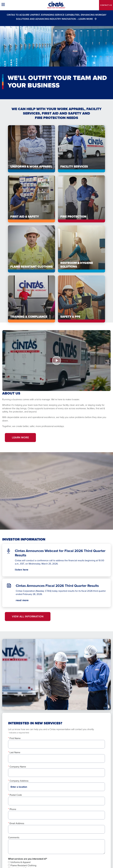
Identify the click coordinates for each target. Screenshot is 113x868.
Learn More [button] (20, 437)
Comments (14, 837)
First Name (15, 738)
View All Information (28, 616)
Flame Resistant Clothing (22, 865)
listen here (27, 570)
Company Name (18, 767)
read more (22, 600)
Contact (106, 5)
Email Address (17, 823)
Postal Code (16, 795)
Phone (13, 809)
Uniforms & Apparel (19, 862)
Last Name (15, 752)
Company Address (19, 781)
